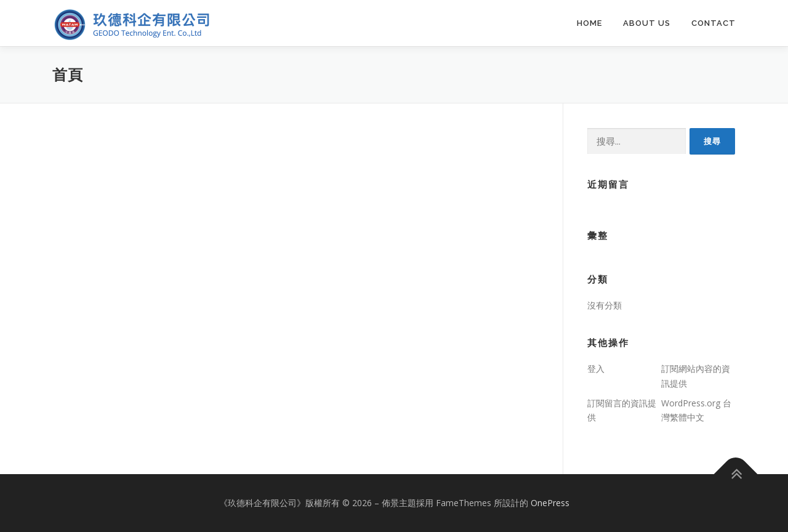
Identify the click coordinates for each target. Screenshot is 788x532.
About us (647, 23)
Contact (714, 23)
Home (589, 23)
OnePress (550, 503)
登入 (596, 369)
